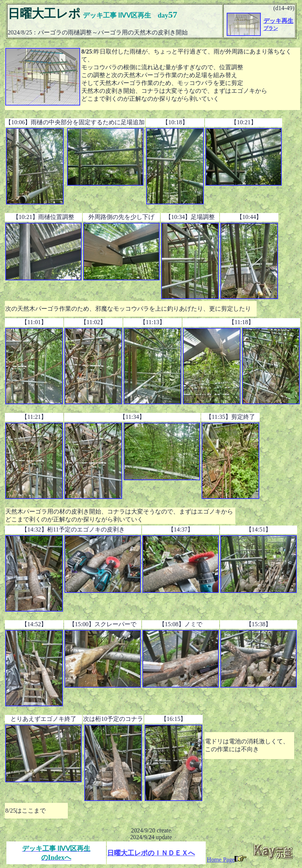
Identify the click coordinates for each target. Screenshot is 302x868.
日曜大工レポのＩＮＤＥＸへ (151, 853)
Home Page (227, 860)
